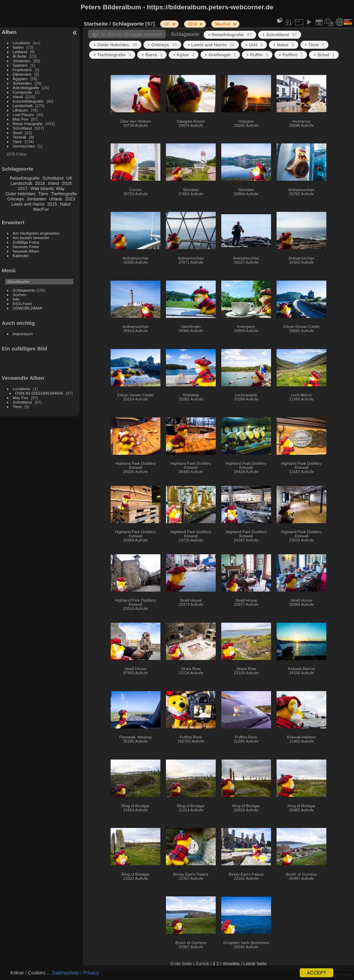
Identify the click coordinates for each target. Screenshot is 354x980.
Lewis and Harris (28, 204)
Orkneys (16, 199)
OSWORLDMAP (28, 308)
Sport (18, 133)
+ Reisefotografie (230, 35)
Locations (21, 43)
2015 (52, 204)
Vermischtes (24, 146)
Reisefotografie (25, 178)
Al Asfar (20, 56)
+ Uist (254, 45)
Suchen (20, 295)
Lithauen (21, 110)
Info (16, 299)
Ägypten (20, 79)
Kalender (21, 256)
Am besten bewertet (31, 238)
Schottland (22, 128)
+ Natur (284, 45)
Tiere (17, 142)
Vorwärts (231, 964)
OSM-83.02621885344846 (39, 393)
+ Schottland (280, 35)
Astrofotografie (26, 88)
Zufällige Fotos (26, 242)
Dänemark (22, 74)
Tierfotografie (64, 194)
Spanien (20, 65)
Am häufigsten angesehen (36, 233)
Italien (18, 47)
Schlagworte (24, 290)
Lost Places (23, 115)
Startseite (96, 24)
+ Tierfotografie (112, 55)
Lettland (20, 52)
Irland (18, 97)
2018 (40, 183)
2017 (22, 189)
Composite (22, 92)
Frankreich (22, 70)
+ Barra (152, 55)
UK (69, 178)
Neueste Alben (26, 251)
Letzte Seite (255, 964)
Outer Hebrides (20, 194)
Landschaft (23, 106)
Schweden (22, 83)
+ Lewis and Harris (211, 45)
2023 (70, 199)
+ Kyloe (184, 55)
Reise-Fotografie (28, 124)
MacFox (41, 209)
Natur (66, 204)
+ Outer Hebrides (115, 45)
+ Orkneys (162, 45)
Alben (9, 32)
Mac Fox (21, 119)
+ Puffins (291, 55)
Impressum (23, 334)
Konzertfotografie (28, 101)
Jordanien (22, 61)
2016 (67, 183)
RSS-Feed (22, 304)
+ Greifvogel (220, 55)
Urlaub (56, 199)
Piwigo (347, 974)
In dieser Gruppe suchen (132, 34)
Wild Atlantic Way (47, 189)
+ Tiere (315, 45)
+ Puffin (257, 55)
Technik (20, 137)
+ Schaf (324, 55)
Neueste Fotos (26, 247)
